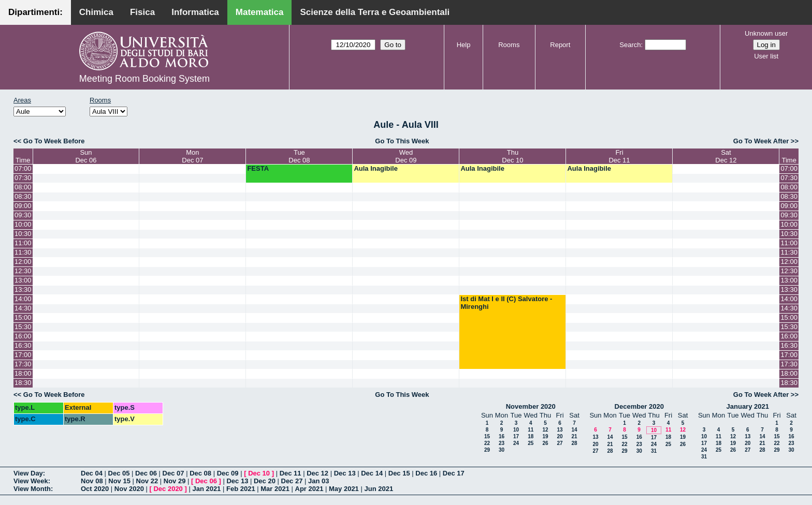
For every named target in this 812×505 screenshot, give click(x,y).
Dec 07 (173, 473)
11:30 (23, 252)
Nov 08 (92, 481)
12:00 (23, 262)
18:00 (23, 373)
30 (502, 450)
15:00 (23, 317)
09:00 (23, 206)
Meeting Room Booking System (144, 79)
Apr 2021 (309, 489)
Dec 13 (345, 473)
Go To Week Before (54, 141)
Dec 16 (426, 473)
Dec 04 (92, 473)
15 (487, 436)
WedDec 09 (406, 156)
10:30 (23, 234)
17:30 (23, 364)
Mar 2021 (275, 489)
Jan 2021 (206, 489)
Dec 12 (317, 473)
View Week (31, 481)
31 (654, 451)
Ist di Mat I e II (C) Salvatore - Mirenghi (506, 303)
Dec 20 (265, 481)
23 (502, 443)
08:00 (23, 187)
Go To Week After (761, 141)
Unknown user (766, 33)
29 (487, 450)
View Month (32, 489)
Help (464, 45)
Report (560, 45)
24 (516, 443)
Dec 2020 (168, 489)
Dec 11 (291, 473)
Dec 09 (228, 473)
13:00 (23, 280)
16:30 (23, 345)
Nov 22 (147, 481)
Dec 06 (146, 473)
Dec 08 (200, 473)
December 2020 (639, 406)
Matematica (260, 12)
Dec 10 (259, 473)
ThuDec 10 (512, 156)
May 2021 (344, 489)
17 (516, 436)
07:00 (23, 168)
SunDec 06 (86, 156)
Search (630, 45)
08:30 (23, 196)
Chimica (96, 12)
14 (574, 430)
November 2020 (531, 406)
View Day (28, 473)
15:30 (23, 327)
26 (545, 443)
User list (766, 56)
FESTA (258, 168)
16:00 (23, 336)
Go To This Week (402, 141)
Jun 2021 (379, 489)
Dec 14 (372, 473)
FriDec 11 (619, 156)
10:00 (23, 224)
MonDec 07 (192, 156)
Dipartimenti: (35, 12)
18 (531, 436)
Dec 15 (399, 473)
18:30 (23, 383)
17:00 (23, 355)
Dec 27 (292, 481)
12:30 (23, 271)
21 (574, 436)
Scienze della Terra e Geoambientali (375, 12)
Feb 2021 (241, 489)
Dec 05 (119, 473)
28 (574, 443)
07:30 (23, 178)
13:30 (23, 289)
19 (545, 436)
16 (502, 436)
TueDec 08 (299, 156)
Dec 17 (454, 473)
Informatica (195, 12)
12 (545, 430)
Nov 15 (119, 481)
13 (560, 430)
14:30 (23, 308)
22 (487, 443)
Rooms (509, 45)
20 (560, 436)
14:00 (23, 299)
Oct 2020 (95, 489)
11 (531, 430)
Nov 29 (175, 481)
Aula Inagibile (376, 168)
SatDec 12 (726, 156)
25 (531, 443)
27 (560, 443)
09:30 (23, 215)
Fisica (142, 12)
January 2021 (748, 406)
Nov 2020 (129, 489)
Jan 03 (318, 481)
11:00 (23, 243)
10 (516, 430)
